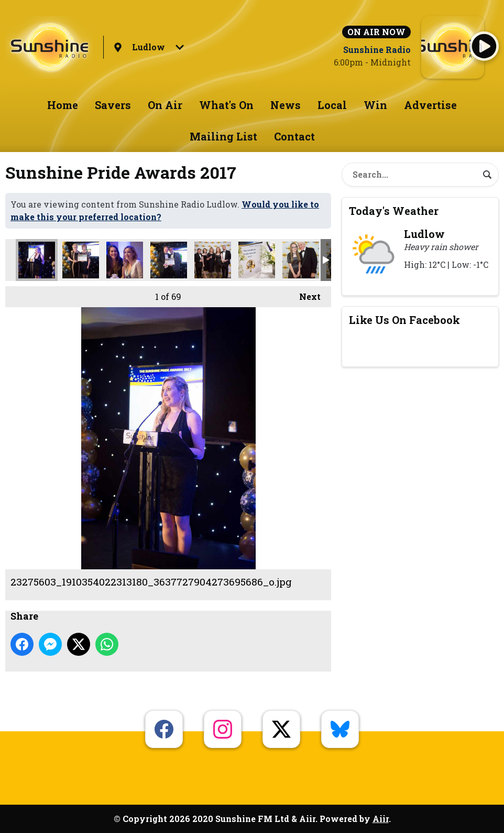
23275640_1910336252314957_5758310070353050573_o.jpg (81, 260)
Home (63, 105)
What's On (226, 105)
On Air (165, 105)
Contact (294, 136)
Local (332, 105)
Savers (113, 105)
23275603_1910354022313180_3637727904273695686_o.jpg (37, 260)
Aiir (381, 819)
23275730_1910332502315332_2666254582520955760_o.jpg (213, 260)
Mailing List (223, 136)
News (286, 105)
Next (305, 294)
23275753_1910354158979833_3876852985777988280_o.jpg (257, 260)
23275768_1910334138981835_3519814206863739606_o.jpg (301, 260)
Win (375, 105)
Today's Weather (394, 211)
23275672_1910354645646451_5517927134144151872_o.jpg (125, 260)
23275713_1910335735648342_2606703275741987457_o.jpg (169, 260)
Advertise (430, 105)
